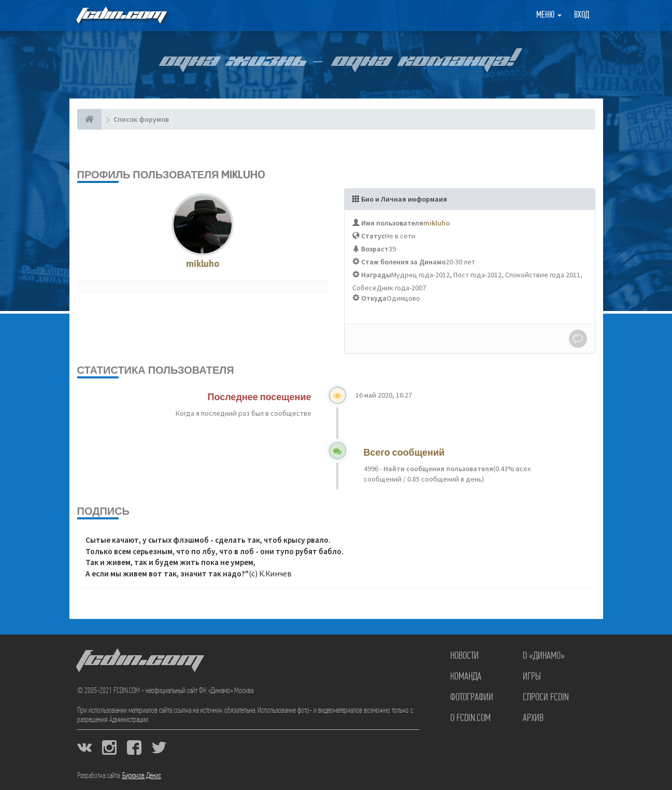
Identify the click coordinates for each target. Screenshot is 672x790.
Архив (533, 718)
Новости (464, 656)
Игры (532, 677)
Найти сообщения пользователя (438, 469)
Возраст (375, 249)
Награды (376, 275)
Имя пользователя (392, 223)
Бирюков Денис (142, 776)
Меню (549, 15)
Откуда (374, 298)
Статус (373, 236)
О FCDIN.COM (470, 718)
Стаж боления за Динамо (403, 262)
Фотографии (472, 698)
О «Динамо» (544, 656)
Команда (466, 677)
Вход (582, 15)
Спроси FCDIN (546, 698)
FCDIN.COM (121, 15)
